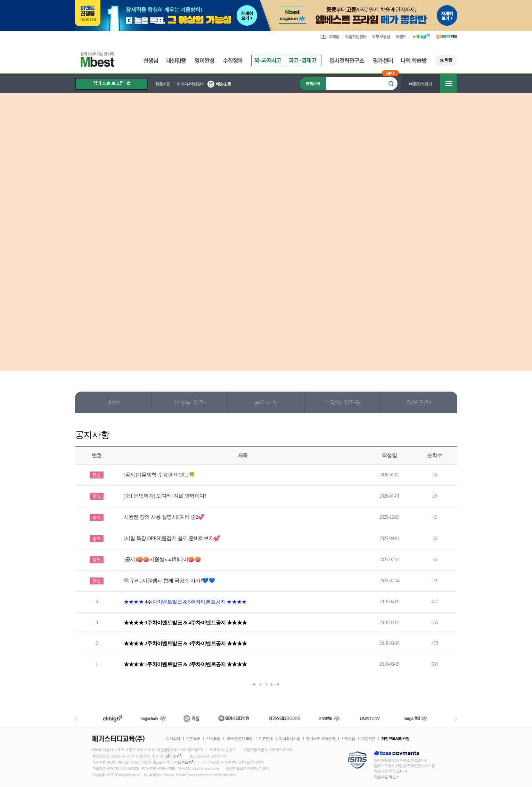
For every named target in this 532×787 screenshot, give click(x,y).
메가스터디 (153, 718)
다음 (272, 684)
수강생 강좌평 (342, 402)
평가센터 (383, 61)
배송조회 (223, 84)
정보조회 (172, 756)
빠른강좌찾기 (420, 84)
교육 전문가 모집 (240, 739)
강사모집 (213, 739)
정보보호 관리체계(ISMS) (357, 760)
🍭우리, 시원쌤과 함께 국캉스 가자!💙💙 (169, 581)
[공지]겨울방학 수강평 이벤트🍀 (159, 475)
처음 (254, 684)
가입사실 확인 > (386, 777)
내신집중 (176, 61)
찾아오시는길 (289, 739)
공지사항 (266, 402)
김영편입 (329, 718)
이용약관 (368, 739)
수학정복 (233, 61)
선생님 (151, 61)
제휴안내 (266, 739)
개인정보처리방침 (395, 739)
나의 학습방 (414, 61)
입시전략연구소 (347, 61)
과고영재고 (303, 60)
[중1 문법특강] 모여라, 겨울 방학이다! (165, 496)
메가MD (416, 718)
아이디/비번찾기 (190, 84)
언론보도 (193, 739)
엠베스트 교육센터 (321, 739)
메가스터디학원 (234, 718)
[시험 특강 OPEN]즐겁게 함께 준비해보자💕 (172, 538)
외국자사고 (268, 60)
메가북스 (285, 718)
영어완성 (204, 61)
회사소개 (173, 739)
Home (113, 402)
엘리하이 (113, 718)
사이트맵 (348, 739)
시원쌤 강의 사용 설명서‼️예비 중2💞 (164, 517)
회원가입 (163, 84)
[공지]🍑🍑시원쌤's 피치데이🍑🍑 (162, 559)
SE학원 (446, 60)
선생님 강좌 (189, 402)
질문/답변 (419, 402)
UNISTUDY (373, 718)
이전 (260, 684)
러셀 (191, 718)
